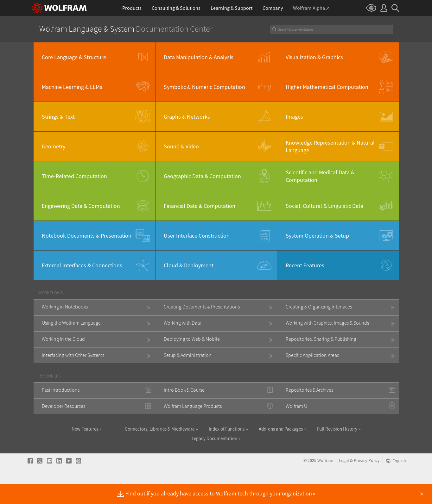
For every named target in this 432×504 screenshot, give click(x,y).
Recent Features (305, 265)
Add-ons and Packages (281, 429)
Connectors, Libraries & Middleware (160, 429)
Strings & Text (58, 117)
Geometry (54, 146)
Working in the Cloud (63, 339)
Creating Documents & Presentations (202, 307)
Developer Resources (64, 406)
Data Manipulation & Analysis (199, 57)
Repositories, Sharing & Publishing (321, 339)
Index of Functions (227, 429)
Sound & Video (181, 146)
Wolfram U (296, 406)
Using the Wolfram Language (71, 323)
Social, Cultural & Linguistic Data (324, 206)
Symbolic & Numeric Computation (204, 87)
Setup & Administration (188, 355)
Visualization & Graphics (314, 57)
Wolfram (325, 480)
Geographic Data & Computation (202, 176)
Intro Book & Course (184, 390)
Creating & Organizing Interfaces (319, 307)
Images (294, 117)
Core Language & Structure (74, 57)
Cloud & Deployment (189, 265)
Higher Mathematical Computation (327, 87)
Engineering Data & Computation (81, 206)
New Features (85, 429)
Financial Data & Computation (200, 206)
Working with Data (183, 323)
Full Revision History (337, 429)
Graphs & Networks (187, 117)
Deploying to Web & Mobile (192, 339)
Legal (344, 480)
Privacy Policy (367, 480)
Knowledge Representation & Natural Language (330, 146)
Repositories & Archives (309, 390)
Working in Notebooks (65, 307)
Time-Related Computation (74, 176)
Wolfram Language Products (193, 406)
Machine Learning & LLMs (72, 87)
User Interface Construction (197, 236)
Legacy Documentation (214, 438)
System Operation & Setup (317, 236)
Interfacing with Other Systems (73, 355)
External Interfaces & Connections (82, 265)
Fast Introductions (61, 390)
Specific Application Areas (312, 355)
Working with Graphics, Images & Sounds (327, 323)
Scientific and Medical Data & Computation (320, 176)
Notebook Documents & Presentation (87, 236)
